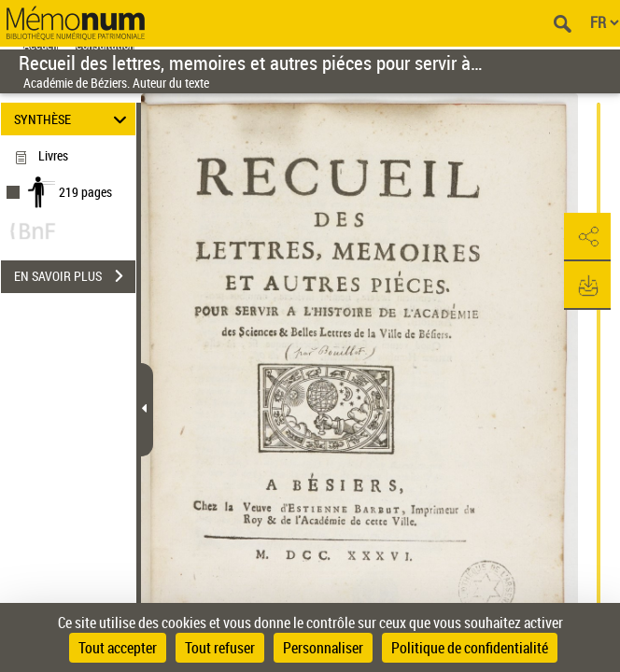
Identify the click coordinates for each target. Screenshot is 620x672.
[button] (587, 237)
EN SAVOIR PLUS (75, 276)
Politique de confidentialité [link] (470, 648)
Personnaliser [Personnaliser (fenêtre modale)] (323, 648)
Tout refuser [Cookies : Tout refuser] (220, 648)
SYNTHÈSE (73, 119)
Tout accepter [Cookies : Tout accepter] (118, 648)
